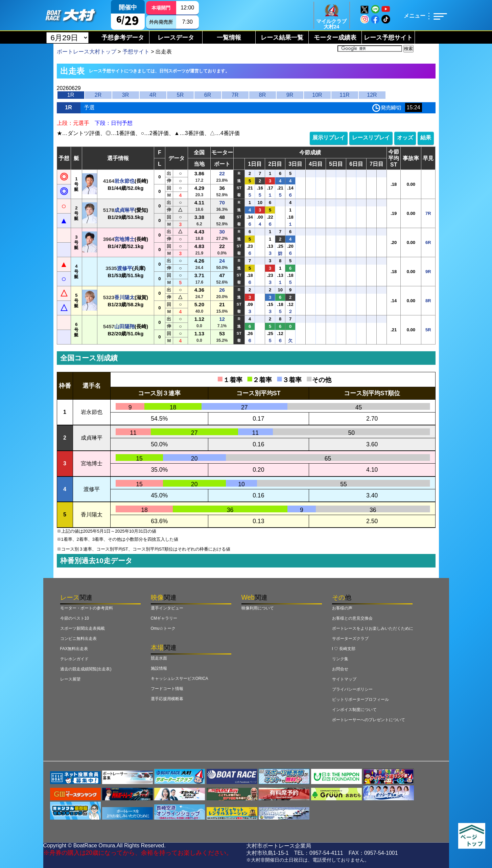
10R (317, 95)
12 (222, 319)
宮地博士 (124, 239)
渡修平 (125, 268)
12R (372, 95)
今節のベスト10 (75, 618)
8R (262, 95)
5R (180, 95)
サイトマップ (344, 679)
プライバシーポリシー (352, 689)
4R (153, 95)
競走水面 (159, 658)
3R (125, 95)
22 (222, 173)
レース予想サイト (388, 38)
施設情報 (159, 668)
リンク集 (340, 659)
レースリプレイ (371, 138)
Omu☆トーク (163, 628)
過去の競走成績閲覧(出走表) (86, 669)
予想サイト (136, 52)
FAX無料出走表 (74, 649)
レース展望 (70, 679)
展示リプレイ (329, 138)
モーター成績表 (335, 38)
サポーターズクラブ (350, 639)
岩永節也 (124, 181)
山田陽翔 (124, 326)
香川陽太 (124, 297)
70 (222, 203)
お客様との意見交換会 (352, 618)
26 (222, 290)
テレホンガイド (74, 659)
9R (290, 95)
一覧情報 (229, 38)
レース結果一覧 (282, 38)
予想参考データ (123, 38)
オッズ (405, 138)
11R (344, 95)
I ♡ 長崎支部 (344, 649)
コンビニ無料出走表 (78, 639)
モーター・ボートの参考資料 (87, 608)
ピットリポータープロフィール (360, 699)
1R (71, 95)
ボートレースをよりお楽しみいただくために (373, 628)
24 (222, 261)
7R (235, 95)
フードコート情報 (167, 689)
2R (98, 95)
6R (208, 95)
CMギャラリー (164, 618)
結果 (426, 138)
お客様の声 (342, 608)
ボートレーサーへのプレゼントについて (369, 720)
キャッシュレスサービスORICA (180, 678)
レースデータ (176, 38)
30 (222, 232)
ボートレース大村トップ (87, 52)
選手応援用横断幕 (167, 699)
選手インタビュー (167, 608)
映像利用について (258, 608)
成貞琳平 (124, 210)
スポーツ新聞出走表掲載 (83, 628)
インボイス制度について (354, 710)
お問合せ (340, 669)
